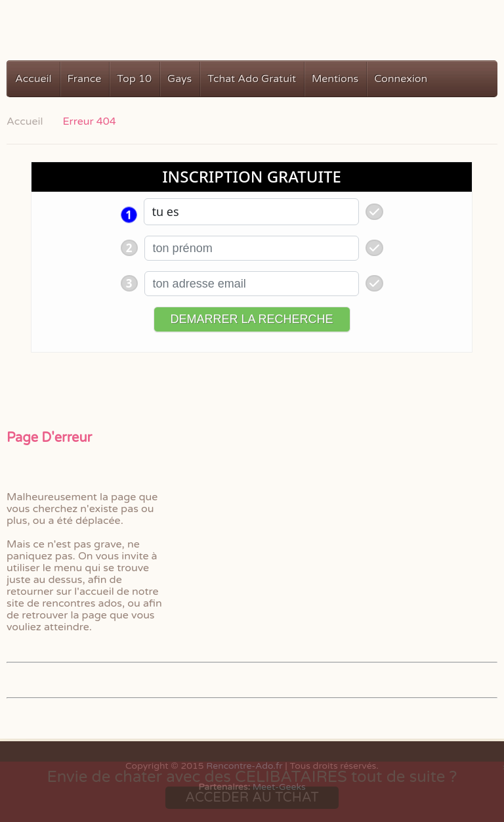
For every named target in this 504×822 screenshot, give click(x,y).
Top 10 (134, 79)
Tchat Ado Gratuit (252, 79)
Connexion (401, 79)
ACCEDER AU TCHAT (252, 798)
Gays (179, 79)
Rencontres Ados (77, 38)
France (85, 79)
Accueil (33, 79)
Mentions (335, 79)
